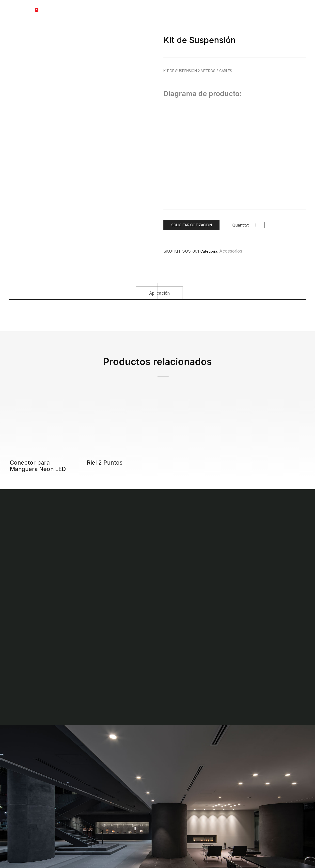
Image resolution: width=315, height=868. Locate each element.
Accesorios (231, 251)
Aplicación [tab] (159, 293)
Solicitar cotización (191, 225)
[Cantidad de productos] (257, 225)
